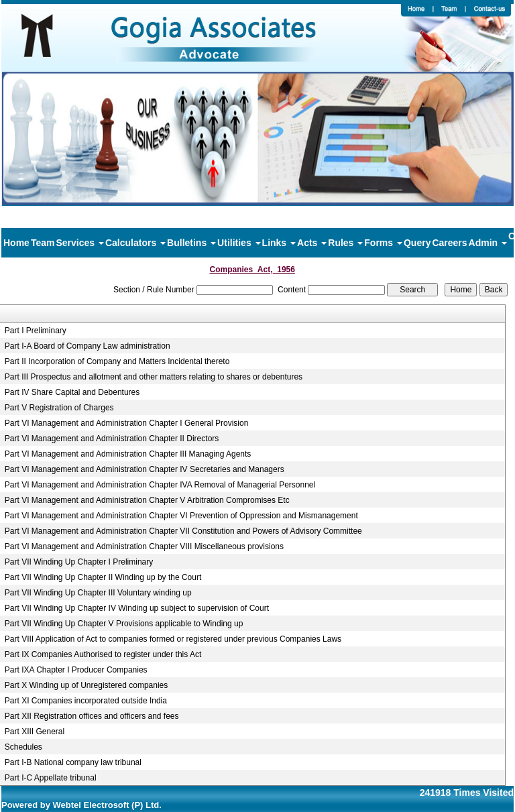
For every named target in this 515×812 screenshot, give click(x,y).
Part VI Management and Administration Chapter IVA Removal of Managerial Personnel (160, 485)
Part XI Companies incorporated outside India (86, 701)
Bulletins (191, 243)
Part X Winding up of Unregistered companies (86, 685)
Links (279, 243)
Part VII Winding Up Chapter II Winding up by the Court (103, 577)
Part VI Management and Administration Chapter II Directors (112, 439)
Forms (383, 243)
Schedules (23, 747)
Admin (488, 243)
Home (16, 243)
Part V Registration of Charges (59, 408)
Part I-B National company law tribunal (73, 762)
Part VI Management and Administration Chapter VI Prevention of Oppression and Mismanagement (181, 516)
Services (80, 243)
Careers (449, 243)
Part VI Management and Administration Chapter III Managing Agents (128, 454)
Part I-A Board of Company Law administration (88, 346)
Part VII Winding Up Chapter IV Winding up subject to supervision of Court (137, 608)
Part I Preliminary (36, 331)
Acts (312, 243)
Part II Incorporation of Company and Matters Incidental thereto (117, 361)
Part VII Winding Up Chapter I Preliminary (79, 562)
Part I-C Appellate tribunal (51, 778)
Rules (345, 243)
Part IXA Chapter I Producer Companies (76, 670)
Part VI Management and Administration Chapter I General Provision (127, 423)
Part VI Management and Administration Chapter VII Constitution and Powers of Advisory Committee (183, 531)
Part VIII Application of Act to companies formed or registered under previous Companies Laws (173, 639)
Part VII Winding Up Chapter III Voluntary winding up (98, 593)
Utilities (239, 243)
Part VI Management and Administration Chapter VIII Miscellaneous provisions (144, 546)
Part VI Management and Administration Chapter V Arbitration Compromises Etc (147, 500)
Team (43, 243)
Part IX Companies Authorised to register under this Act (103, 654)
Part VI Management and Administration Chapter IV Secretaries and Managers (145, 469)
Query (417, 243)
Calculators (135, 243)
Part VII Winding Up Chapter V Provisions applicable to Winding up (124, 624)
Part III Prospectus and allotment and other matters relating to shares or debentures (154, 377)
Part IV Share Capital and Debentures (72, 392)
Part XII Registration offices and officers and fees (92, 716)
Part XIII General (35, 732)
